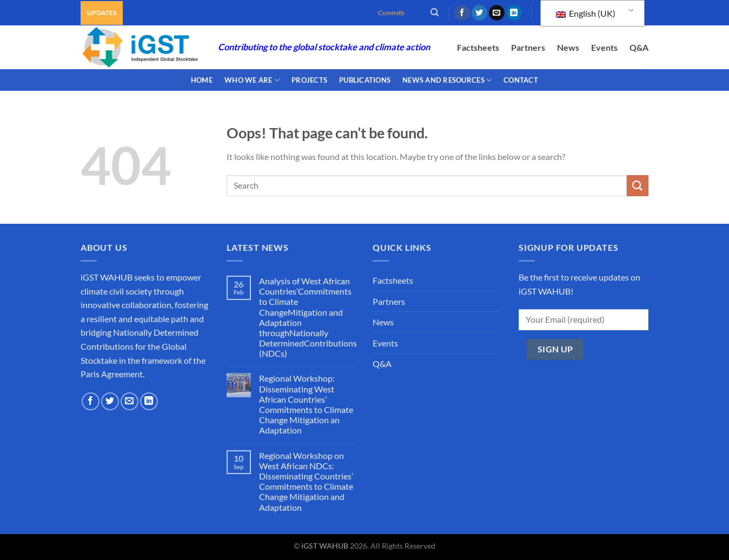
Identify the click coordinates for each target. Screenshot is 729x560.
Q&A (639, 47)
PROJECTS (309, 80)
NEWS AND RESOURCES (447, 80)
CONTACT (521, 80)
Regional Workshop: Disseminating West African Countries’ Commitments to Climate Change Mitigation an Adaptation (306, 404)
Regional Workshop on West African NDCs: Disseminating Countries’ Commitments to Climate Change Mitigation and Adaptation (306, 481)
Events (604, 47)
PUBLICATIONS (365, 80)
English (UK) (586, 13)
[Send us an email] (497, 13)
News (568, 47)
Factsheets (478, 47)
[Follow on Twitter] (479, 13)
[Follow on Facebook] (462, 13)
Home (202, 80)
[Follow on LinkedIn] (514, 13)
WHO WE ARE (252, 80)
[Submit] (638, 186)
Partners (528, 47)
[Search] (435, 12)
